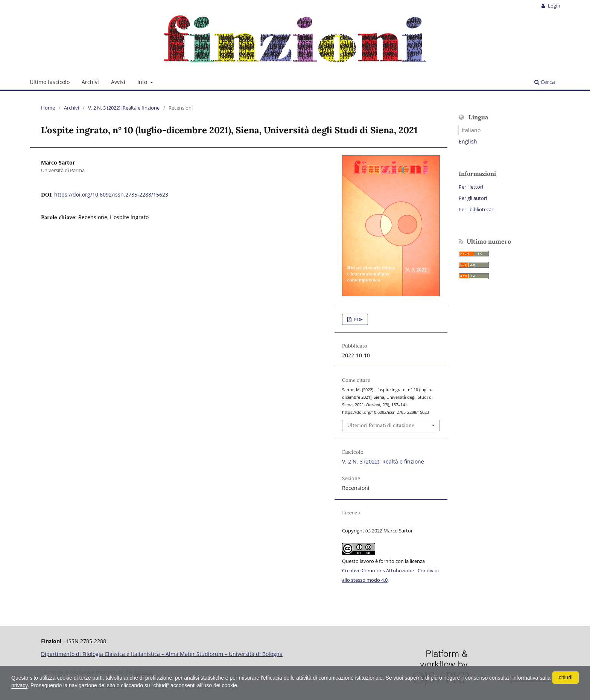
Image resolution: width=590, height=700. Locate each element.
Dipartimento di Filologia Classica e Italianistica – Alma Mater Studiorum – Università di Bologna (162, 654)
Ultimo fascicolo (50, 82)
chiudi (566, 677)
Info (143, 82)
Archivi (90, 82)
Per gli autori (473, 198)
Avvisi (118, 82)
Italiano (471, 130)
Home (48, 108)
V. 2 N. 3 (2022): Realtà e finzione (124, 108)
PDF (358, 319)
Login (554, 6)
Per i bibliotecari (477, 209)
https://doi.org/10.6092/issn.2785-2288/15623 (111, 194)
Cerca (545, 82)
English (468, 141)
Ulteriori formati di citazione (381, 425)
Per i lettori (471, 187)
